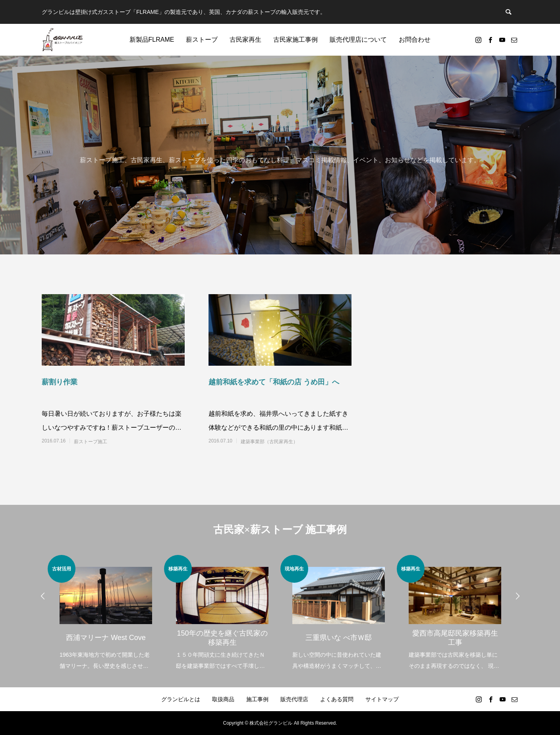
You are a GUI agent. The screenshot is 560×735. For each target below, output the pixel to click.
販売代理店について (358, 40)
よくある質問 (337, 699)
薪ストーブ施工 (91, 442)
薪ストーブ (202, 40)
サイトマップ (382, 699)
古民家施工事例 (295, 40)
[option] (106, 613)
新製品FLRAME (152, 40)
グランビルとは (181, 699)
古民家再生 (245, 40)
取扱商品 (223, 699)
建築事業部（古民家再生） (269, 442)
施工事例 (257, 699)
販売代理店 (294, 699)
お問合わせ (415, 40)
